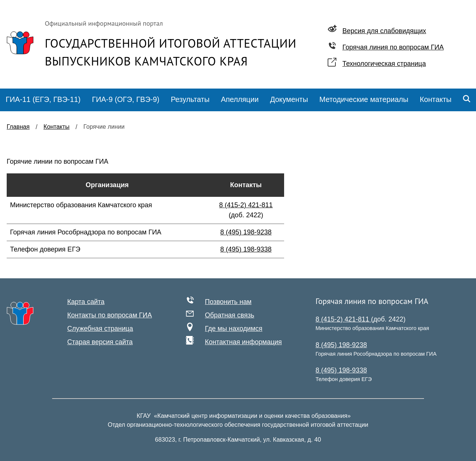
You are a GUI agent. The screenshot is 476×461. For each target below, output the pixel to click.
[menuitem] (43, 100)
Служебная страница (100, 329)
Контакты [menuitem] (436, 99)
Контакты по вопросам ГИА (110, 315)
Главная (18, 127)
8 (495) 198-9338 (246, 249)
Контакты (57, 127)
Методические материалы (364, 99)
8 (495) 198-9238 (246, 232)
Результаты (190, 99)
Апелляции (240, 99)
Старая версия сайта (100, 342)
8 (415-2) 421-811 (246, 205)
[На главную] (20, 313)
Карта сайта (86, 302)
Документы (289, 99)
